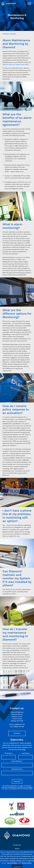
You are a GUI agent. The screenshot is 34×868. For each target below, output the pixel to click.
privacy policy (27, 863)
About (17, 849)
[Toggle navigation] (29, 4)
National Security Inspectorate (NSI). (16, 64)
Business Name (17, 769)
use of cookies (12, 863)
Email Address (17, 761)
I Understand (17, 866)
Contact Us (17, 845)
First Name (9, 753)
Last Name (25, 753)
